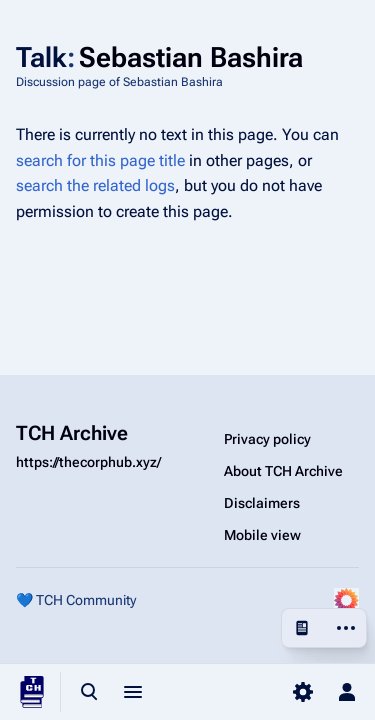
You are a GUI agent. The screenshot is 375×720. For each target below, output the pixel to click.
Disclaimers (262, 503)
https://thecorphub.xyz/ (88, 462)
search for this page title (100, 160)
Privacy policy (267, 439)
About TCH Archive (283, 471)
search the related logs (95, 185)
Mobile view (262, 535)
